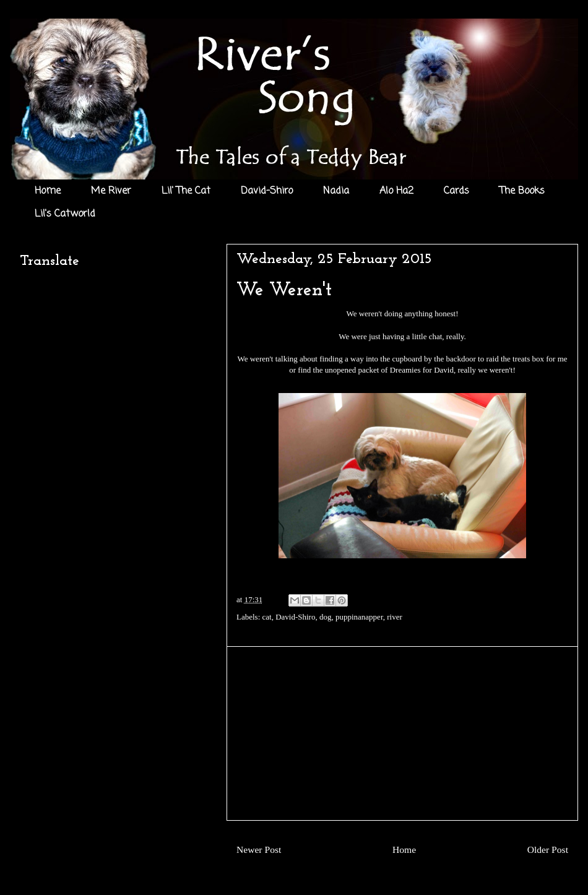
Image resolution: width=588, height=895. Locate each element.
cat (267, 617)
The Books (522, 191)
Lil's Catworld (65, 214)
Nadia (336, 191)
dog (326, 617)
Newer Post (259, 850)
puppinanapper (359, 617)
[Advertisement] (402, 733)
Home (48, 191)
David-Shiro (267, 191)
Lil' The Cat (186, 191)
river (395, 617)
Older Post (548, 850)
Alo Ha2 (396, 191)
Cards (456, 191)
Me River (111, 191)
